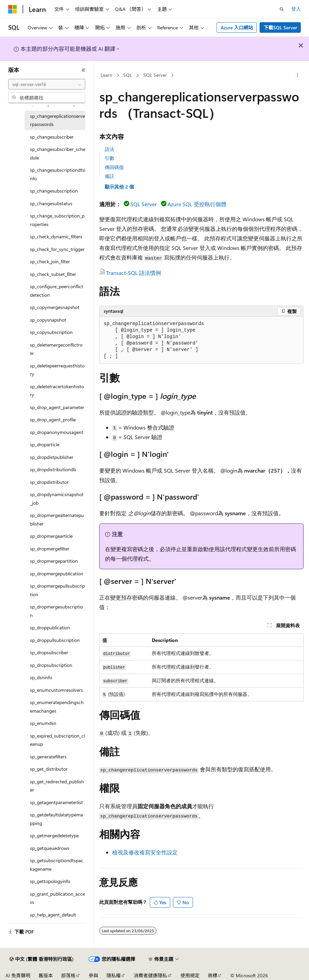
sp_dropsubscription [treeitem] (51, 665)
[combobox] (47, 84)
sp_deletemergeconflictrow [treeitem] (56, 349)
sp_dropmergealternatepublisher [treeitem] (57, 519)
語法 (109, 149)
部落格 (68, 975)
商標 (212, 975)
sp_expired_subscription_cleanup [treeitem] (57, 740)
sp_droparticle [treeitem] (45, 444)
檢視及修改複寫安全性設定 (145, 852)
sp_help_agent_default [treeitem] (53, 915)
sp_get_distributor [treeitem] (49, 769)
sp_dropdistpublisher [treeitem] (52, 457)
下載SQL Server (280, 27)
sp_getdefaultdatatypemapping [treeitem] (56, 819)
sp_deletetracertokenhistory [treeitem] (57, 391)
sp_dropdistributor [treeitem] (49, 482)
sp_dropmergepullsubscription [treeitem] (57, 590)
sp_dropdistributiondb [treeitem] (53, 469)
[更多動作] (298, 75)
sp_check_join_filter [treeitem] (50, 261)
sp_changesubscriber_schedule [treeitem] (58, 153)
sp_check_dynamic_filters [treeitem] (56, 236)
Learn (106, 75)
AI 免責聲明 (18, 975)
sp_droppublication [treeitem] (50, 627)
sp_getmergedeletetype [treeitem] (54, 835)
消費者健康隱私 (150, 975)
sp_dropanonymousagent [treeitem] (57, 432)
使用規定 (190, 975)
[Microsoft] (13, 9)
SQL (128, 75)
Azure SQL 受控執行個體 (197, 204)
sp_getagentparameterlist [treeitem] (56, 802)
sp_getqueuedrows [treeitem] (50, 848)
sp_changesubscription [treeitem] (54, 191)
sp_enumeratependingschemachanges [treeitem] (57, 706)
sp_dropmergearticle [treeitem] (51, 536)
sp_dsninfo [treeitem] (41, 677)
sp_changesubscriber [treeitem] (52, 137)
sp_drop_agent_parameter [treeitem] (57, 407)
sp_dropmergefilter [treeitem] (50, 549)
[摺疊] (84, 70)
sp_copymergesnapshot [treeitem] (55, 307)
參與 (93, 975)
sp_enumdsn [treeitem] (43, 723)
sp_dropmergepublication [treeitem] (57, 573)
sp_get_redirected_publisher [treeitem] (57, 786)
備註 (109, 176)
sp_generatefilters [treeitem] (48, 757)
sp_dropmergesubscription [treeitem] (56, 611)
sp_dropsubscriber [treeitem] (49, 652)
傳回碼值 (114, 167)
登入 (296, 9)
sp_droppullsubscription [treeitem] (55, 640)
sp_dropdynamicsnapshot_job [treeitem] (57, 499)
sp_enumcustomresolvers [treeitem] (56, 690)
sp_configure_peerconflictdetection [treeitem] (57, 291)
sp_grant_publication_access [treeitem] (57, 898)
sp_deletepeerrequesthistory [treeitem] (57, 370)
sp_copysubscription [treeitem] (51, 332)
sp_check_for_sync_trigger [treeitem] (57, 249)
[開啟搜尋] (282, 9)
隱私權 (114, 975)
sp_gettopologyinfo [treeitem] (50, 881)
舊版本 (46, 975)
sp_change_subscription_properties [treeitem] (57, 220)
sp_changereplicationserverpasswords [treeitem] (57, 120)
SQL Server (155, 75)
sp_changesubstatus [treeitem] (51, 203)
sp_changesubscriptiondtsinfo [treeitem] (58, 174)
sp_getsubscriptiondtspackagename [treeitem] (57, 865)
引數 (109, 158)
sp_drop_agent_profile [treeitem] (53, 419)
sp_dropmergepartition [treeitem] (54, 561)
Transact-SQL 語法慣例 (134, 273)
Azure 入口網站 (237, 27)
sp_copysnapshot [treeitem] (48, 320)
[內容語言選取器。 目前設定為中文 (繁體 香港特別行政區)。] (42, 959)
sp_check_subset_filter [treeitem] (53, 274)
